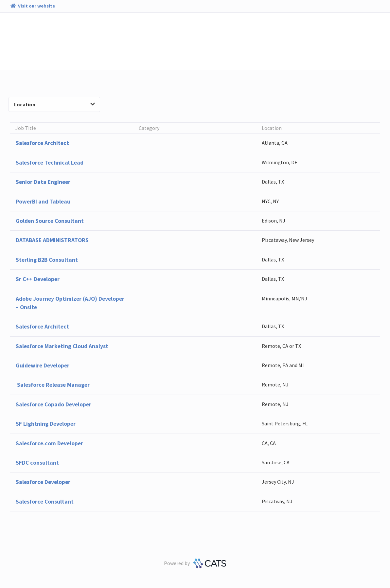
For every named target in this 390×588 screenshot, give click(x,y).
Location (54, 104)
